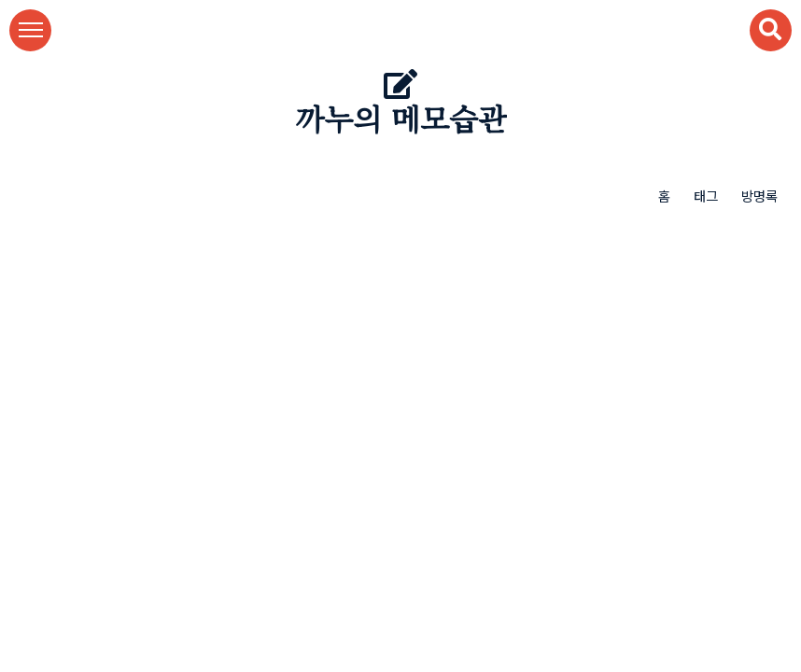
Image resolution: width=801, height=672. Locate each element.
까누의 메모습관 (401, 120)
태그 (706, 196)
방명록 (759, 196)
